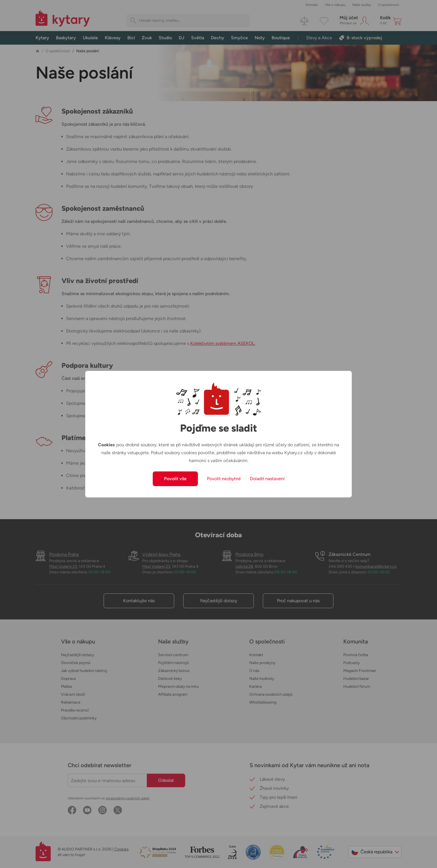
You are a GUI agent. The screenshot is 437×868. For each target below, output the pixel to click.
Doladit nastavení (267, 479)
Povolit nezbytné (224, 479)
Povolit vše (175, 479)
